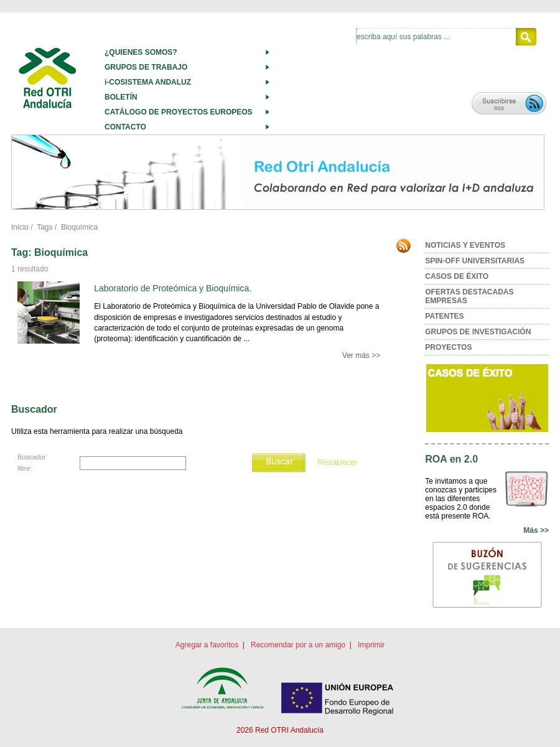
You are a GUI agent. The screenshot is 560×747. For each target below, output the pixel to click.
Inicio (20, 227)
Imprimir (371, 645)
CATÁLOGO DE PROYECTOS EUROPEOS (179, 112)
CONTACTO (125, 127)
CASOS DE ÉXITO (457, 276)
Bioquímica (79, 227)
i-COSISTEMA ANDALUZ (148, 82)
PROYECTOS (448, 347)
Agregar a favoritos (207, 645)
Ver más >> (361, 355)
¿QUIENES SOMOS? (141, 52)
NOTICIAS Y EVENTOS (465, 245)
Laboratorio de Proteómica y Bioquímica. (173, 288)
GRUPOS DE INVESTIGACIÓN (478, 332)
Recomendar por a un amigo (298, 645)
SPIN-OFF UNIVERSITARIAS (475, 261)
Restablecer (337, 463)
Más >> (536, 530)
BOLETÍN (121, 97)
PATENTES (444, 316)
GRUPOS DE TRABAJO (146, 67)
